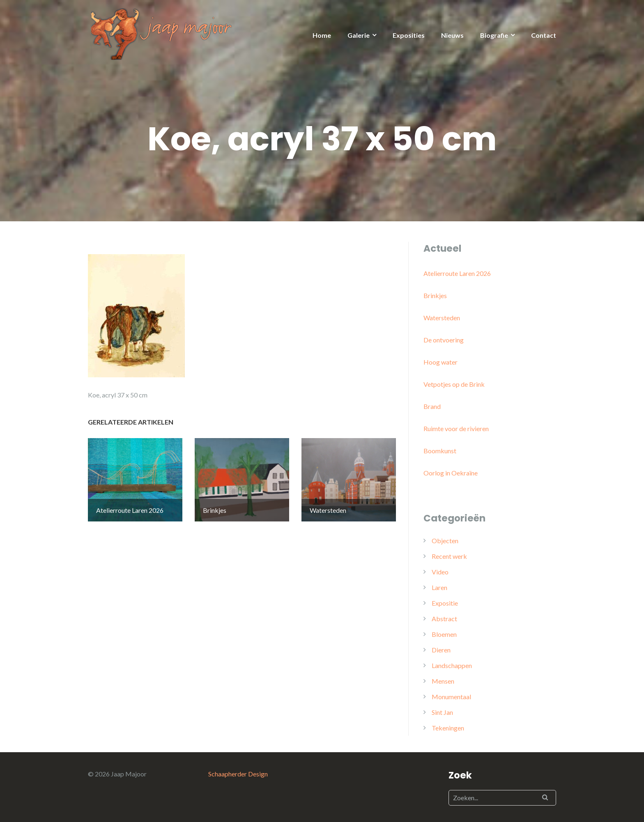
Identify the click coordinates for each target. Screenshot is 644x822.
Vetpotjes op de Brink (454, 384)
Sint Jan (442, 712)
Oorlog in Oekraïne (451, 473)
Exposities (409, 35)
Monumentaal (451, 697)
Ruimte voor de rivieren (456, 428)
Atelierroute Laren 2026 (457, 273)
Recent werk (449, 556)
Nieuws (452, 35)
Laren (439, 587)
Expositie (445, 603)
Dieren (441, 650)
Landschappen (452, 665)
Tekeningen (448, 728)
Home (322, 35)
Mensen (443, 681)
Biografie (494, 35)
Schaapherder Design (238, 774)
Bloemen (444, 634)
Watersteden (442, 318)
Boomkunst (440, 451)
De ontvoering (444, 340)
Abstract (444, 619)
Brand (432, 406)
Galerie (359, 35)
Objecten (445, 541)
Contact (544, 35)
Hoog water (440, 362)
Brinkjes (435, 295)
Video (440, 572)
